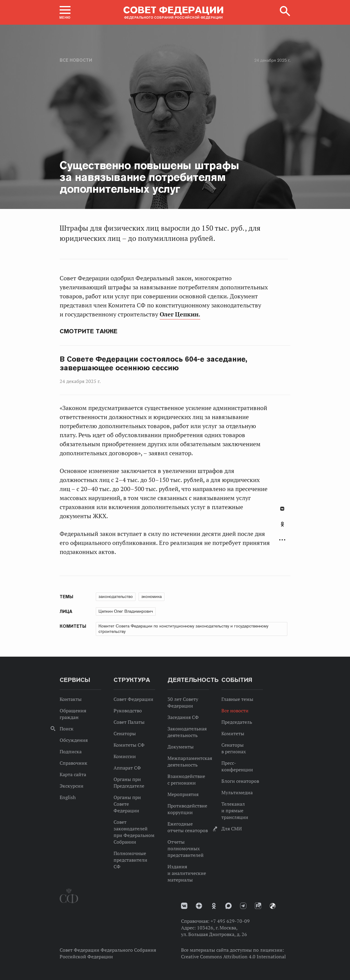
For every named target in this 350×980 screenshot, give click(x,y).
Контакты (71, 699)
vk (184, 906)
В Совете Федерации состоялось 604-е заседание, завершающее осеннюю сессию (153, 364)
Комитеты (233, 733)
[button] (65, 12)
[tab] (282, 527)
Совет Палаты (129, 722)
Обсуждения (74, 740)
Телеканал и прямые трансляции (235, 810)
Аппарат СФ (127, 768)
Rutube (258, 906)
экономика (152, 596)
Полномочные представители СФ (130, 860)
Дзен (199, 906)
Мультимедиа (237, 792)
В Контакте (282, 509)
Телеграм (243, 906)
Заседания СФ (183, 717)
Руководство (128, 711)
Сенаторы (125, 733)
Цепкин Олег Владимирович (126, 611)
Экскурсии (72, 786)
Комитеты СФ (129, 745)
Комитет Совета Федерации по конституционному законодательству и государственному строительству (183, 629)
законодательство (116, 596)
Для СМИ (232, 829)
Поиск (67, 729)
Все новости (76, 60)
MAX (228, 906)
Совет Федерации (133, 699)
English (68, 797)
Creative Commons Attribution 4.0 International (233, 957)
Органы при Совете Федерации (127, 804)
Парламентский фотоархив (273, 906)
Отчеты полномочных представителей (186, 848)
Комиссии (125, 756)
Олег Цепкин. (180, 314)
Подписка (71, 751)
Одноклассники (282, 524)
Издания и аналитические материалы (187, 873)
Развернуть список (282, 540)
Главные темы (237, 699)
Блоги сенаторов (240, 781)
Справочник (73, 763)
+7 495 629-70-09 (230, 921)
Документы (181, 747)
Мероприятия (183, 794)
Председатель (237, 722)
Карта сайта (73, 774)
